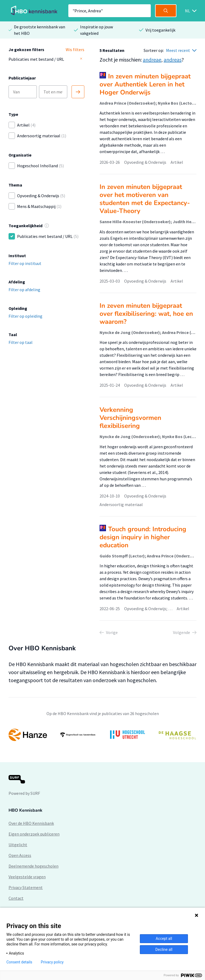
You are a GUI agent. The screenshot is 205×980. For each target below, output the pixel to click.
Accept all (164, 939)
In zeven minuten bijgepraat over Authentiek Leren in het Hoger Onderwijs (145, 84)
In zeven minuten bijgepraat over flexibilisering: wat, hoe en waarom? (146, 314)
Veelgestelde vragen (27, 877)
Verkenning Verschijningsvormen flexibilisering (130, 418)
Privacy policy (52, 962)
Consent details (19, 962)
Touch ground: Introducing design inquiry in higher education (143, 537)
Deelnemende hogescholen (33, 866)
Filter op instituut (25, 263)
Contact (16, 898)
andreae (152, 60)
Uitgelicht (18, 845)
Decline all (164, 949)
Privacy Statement (26, 887)
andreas (173, 60)
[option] (102, 735)
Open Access (20, 855)
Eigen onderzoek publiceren (34, 834)
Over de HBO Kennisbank (31, 823)
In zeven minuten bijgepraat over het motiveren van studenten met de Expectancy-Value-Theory (145, 199)
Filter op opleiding (25, 316)
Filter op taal (21, 342)
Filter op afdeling (24, 290)
